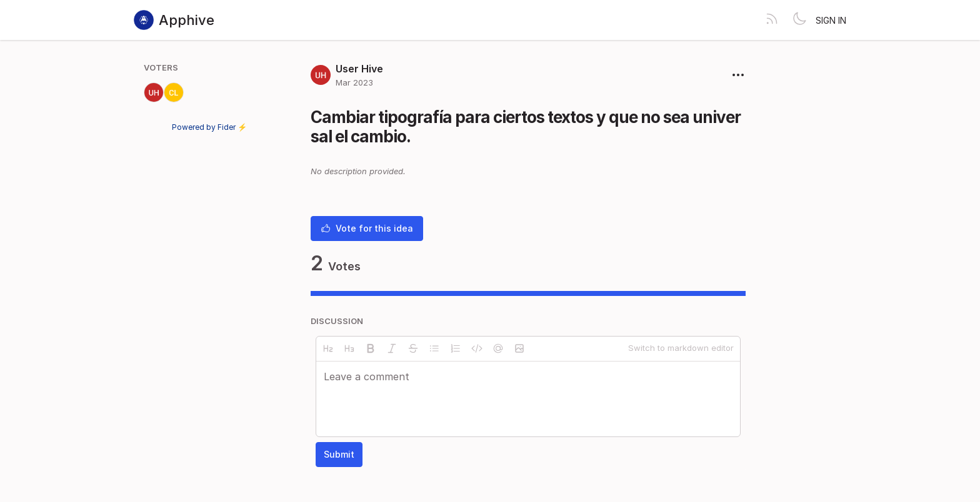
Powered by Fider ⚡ (209, 127)
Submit (339, 454)
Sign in (831, 20)
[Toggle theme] (799, 20)
